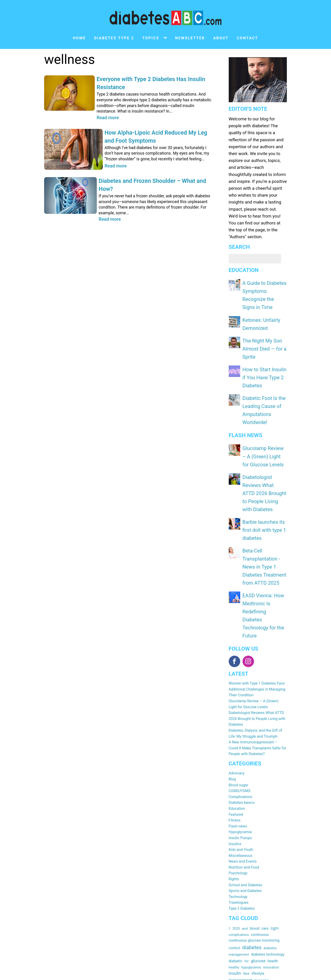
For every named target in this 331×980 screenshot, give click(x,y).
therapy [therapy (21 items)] (256, 863)
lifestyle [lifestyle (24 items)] (258, 838)
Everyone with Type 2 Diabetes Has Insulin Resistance (152, 79)
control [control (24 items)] (234, 812)
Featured (236, 679)
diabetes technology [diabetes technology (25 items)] (268, 819)
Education (237, 673)
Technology (238, 761)
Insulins (235, 708)
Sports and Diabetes (245, 755)
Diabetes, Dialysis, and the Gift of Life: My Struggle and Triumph (255, 598)
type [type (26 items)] (249, 869)
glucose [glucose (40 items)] (258, 826)
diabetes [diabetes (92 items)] (252, 812)
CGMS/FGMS (240, 656)
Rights (234, 744)
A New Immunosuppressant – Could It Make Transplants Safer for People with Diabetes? (258, 613)
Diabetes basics (242, 667)
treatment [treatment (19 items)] (236, 869)
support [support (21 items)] (259, 857)
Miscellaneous (241, 720)
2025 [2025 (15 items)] (236, 793)
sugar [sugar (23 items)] (246, 857)
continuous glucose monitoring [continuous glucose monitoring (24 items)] (254, 805)
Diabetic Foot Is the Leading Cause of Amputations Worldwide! (263, 359)
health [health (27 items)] (273, 826)
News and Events (243, 726)
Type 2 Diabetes (242, 773)
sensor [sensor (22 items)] (234, 857)
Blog (232, 644)
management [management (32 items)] (240, 845)
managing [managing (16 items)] (261, 845)
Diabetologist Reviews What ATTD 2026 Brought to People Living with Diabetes (257, 583)
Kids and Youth (241, 714)
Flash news (238, 691)
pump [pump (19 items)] (271, 851)
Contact (248, 38)
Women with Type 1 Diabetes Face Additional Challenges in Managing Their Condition (257, 554)
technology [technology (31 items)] (238, 863)
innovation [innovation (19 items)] (271, 832)
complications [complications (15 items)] (239, 799)
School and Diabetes (245, 749)
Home (79, 38)
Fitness (235, 685)
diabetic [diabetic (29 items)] (236, 826)
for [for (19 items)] (247, 826)
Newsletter (190, 38)
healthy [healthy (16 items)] (234, 832)
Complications (241, 661)
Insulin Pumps (240, 702)
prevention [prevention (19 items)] (257, 851)
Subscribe (148, 930)
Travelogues (239, 767)
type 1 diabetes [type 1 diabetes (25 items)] (267, 869)
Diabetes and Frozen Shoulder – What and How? (146, 167)
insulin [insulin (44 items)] (235, 838)
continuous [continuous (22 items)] (260, 799)
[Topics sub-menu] (166, 38)
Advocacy (237, 638)
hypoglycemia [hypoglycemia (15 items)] (251, 832)
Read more (106, 108)
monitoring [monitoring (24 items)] (238, 851)
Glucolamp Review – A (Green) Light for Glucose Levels (263, 395)
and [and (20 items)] (245, 793)
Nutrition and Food (244, 732)
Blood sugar (238, 650)
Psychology (238, 738)
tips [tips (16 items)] (267, 863)
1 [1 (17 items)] (230, 793)
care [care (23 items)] (265, 793)
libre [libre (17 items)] (246, 838)
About (221, 38)
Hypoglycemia (240, 697)
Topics (151, 38)
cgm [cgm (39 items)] (275, 793)
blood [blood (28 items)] (254, 793)
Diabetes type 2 (114, 38)
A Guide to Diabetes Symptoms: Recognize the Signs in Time (264, 288)
